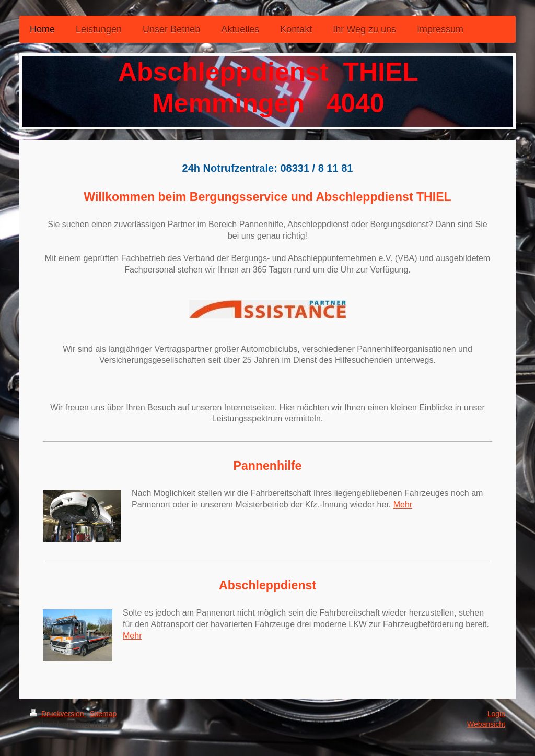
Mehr (403, 505)
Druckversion (58, 714)
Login (496, 714)
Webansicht (486, 724)
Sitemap (103, 714)
